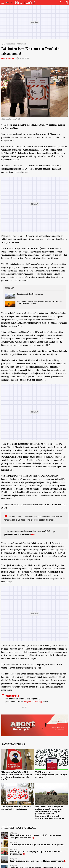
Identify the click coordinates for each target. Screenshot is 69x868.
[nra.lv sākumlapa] (9, 3)
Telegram (27, 702)
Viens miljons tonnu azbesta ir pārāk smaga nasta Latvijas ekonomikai (35, 836)
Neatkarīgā (10, 44)
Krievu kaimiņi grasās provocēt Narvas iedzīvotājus (37, 861)
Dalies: (25, 707)
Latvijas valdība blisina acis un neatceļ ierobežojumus (16, 808)
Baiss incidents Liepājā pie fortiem (30, 294)
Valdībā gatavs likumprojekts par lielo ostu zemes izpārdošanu (36, 853)
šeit (33, 534)
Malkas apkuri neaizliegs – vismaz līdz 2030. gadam (37, 845)
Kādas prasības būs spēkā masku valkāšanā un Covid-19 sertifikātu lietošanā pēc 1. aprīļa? (17, 776)
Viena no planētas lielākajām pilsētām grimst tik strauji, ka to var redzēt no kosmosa (40, 302)
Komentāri (21, 44)
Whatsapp (38, 702)
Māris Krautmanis (8, 58)
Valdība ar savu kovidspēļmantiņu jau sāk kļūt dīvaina (51, 775)
